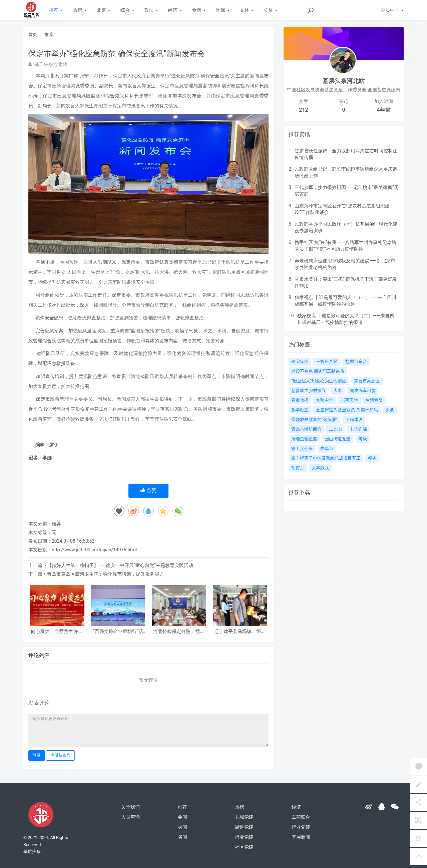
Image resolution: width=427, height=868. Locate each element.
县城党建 (244, 817)
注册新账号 (60, 755)
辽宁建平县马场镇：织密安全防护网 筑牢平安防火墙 (240, 631)
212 (303, 110)
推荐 (56, 10)
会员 (392, 10)
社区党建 (244, 847)
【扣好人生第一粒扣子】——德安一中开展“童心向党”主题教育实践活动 (120, 565)
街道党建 (244, 827)
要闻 (182, 817)
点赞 (148, 490)
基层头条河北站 (344, 81)
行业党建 (244, 837)
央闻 (182, 827)
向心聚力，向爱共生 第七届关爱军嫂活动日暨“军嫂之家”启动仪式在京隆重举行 (57, 631)
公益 (270, 10)
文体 (247, 10)
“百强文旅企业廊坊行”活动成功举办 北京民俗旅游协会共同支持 (118, 631)
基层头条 (32, 851)
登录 (37, 755)
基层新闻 (301, 837)
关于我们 (130, 807)
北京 (104, 10)
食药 (199, 10)
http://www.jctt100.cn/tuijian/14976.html (94, 550)
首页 (33, 34)
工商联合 (301, 817)
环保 (223, 10)
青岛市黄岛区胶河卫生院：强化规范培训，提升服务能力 (105, 574)
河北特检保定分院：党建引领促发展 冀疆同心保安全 (179, 631)
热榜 (80, 10)
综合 (127, 10)
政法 (151, 10)
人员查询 (130, 817)
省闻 (182, 837)
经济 (175, 10)
